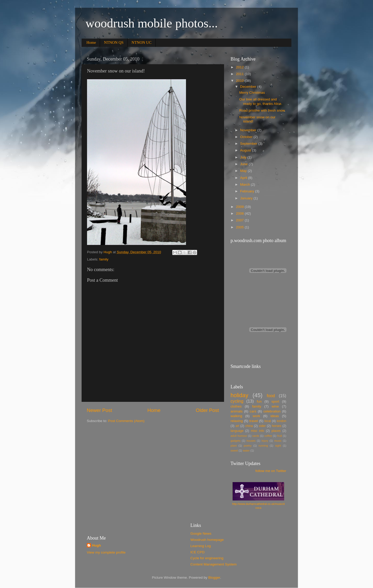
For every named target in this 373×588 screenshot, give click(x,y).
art (237, 426)
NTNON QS (114, 42)
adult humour (239, 436)
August (246, 150)
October (247, 137)
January (247, 198)
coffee (268, 436)
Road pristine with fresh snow (262, 110)
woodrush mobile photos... (152, 23)
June (244, 164)
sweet (234, 451)
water (246, 451)
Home (91, 42)
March (245, 184)
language (237, 431)
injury (265, 441)
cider (262, 426)
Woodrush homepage (207, 540)
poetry (248, 446)
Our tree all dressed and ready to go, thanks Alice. (261, 101)
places (276, 431)
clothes (236, 406)
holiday (239, 395)
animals (237, 411)
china (249, 426)
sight (278, 446)
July (244, 157)
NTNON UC (142, 42)
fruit (279, 436)
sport (275, 401)
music (278, 441)
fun (259, 401)
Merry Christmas (252, 93)
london (282, 421)
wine (275, 406)
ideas (275, 416)
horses (276, 426)
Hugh (96, 545)
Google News (201, 533)
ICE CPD (198, 552)
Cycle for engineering (207, 558)
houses (251, 441)
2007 (240, 220)
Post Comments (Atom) (126, 421)
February (248, 191)
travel (254, 421)
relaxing (237, 421)
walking (236, 416)
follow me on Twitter (271, 471)
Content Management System (214, 564)
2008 (240, 213)
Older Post (207, 410)
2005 (240, 227)
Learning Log (201, 546)
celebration (272, 411)
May (244, 171)
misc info (257, 431)
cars (253, 411)
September (249, 144)
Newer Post (99, 410)
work (256, 416)
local (268, 421)
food (271, 396)
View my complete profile (106, 552)
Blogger (214, 578)
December (249, 87)
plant (234, 446)
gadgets (235, 441)
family (104, 259)
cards (256, 436)
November (249, 130)
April (244, 178)
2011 (240, 74)
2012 (240, 67)
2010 (240, 81)
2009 (240, 207)
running (263, 446)
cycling (237, 401)
